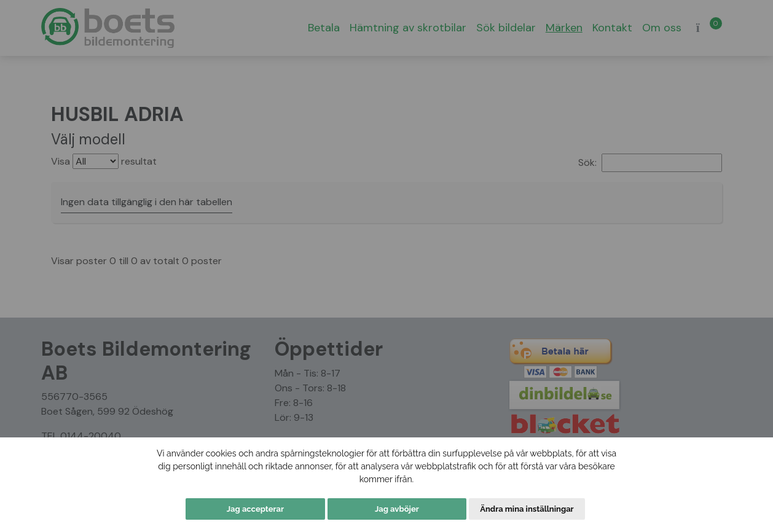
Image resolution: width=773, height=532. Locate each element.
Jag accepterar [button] (255, 509)
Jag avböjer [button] (397, 509)
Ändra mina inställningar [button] (527, 509)
